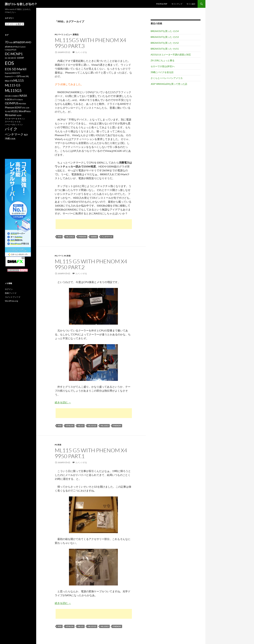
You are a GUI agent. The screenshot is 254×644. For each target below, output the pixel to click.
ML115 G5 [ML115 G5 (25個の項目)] (13, 85)
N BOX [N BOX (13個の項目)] (8, 99)
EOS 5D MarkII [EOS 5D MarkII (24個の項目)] (16, 69)
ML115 (81, 426)
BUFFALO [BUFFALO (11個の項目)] (15, 47)
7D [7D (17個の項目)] (7, 42)
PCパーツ (59, 34)
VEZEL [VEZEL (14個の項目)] (15, 111)
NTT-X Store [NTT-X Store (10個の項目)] (17, 100)
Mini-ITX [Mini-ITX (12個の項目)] (9, 81)
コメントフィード (13, 297)
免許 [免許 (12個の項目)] (26, 135)
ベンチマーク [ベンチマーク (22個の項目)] (14, 134)
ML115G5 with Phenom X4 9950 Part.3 (90, 43)
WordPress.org (11, 301)
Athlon (70, 426)
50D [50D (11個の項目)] (11, 42)
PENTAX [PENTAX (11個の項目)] (22, 104)
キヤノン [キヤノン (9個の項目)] (21, 119)
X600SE (94, 237)
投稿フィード (11, 293)
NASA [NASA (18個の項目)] (23, 96)
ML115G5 (70, 237)
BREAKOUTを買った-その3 (165, 37)
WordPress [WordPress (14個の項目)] (25, 111)
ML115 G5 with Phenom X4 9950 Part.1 (91, 453)
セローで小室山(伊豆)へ (163, 66)
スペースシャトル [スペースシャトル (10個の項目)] (13, 122)
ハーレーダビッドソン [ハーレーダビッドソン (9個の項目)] (14, 124)
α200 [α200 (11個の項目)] (19, 115)
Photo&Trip (162, 4)
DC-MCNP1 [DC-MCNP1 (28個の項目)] (14, 54)
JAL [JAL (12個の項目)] (27, 76)
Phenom (82, 237)
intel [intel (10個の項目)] (23, 76)
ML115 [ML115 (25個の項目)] (19, 80)
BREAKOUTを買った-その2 (165, 43)
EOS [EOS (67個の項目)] (9, 63)
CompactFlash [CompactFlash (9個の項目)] (11, 50)
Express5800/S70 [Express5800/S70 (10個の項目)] (12, 73)
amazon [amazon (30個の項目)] (19, 42)
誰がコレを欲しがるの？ (21, 4)
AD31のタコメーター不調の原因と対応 (171, 55)
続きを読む (63, 402)
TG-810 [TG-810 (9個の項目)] (8, 111)
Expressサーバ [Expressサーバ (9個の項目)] (11, 76)
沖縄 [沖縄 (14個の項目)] (7, 138)
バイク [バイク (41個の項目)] (11, 129)
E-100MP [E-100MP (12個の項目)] (19, 58)
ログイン (9, 289)
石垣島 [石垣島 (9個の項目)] (13, 139)
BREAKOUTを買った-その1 (165, 49)
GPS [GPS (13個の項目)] (19, 76)
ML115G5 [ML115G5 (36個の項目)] (13, 90)
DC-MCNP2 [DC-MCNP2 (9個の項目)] (10, 58)
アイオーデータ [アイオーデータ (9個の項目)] (11, 119)
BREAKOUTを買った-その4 (165, 31)
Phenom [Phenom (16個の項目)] (10, 107)
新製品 (76, 34)
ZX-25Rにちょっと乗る (163, 60)
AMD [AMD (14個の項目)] (28, 42)
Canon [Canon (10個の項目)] (23, 47)
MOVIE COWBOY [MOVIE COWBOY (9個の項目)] (12, 96)
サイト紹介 (191, 4)
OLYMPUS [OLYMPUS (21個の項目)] (12, 103)
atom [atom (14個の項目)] (8, 46)
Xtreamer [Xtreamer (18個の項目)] (11, 115)
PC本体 (67, 256)
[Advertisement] (94, 224)
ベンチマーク (107, 237)
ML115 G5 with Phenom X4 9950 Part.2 (91, 264)
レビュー (68, 34)
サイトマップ (177, 4)
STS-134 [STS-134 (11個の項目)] (26, 108)
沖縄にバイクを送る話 (162, 72)
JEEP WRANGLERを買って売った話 (169, 84)
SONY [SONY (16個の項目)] (18, 107)
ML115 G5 (92, 426)
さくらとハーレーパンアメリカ (167, 78)
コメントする (81, 52)
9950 (60, 237)
